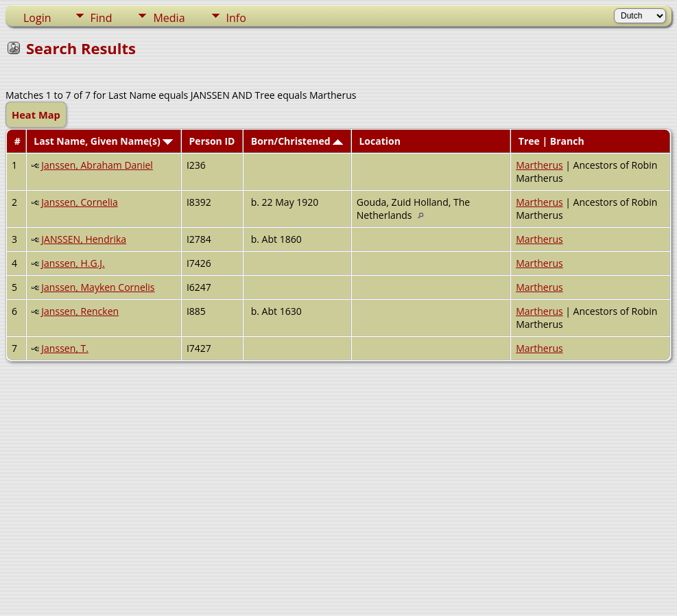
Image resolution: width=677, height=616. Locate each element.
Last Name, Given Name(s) (103, 141)
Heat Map (36, 115)
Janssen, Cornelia (79, 202)
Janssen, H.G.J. (73, 263)
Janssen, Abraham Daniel (97, 165)
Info (236, 18)
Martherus (539, 165)
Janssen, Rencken (80, 311)
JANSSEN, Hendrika (84, 239)
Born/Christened (297, 141)
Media (169, 18)
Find (102, 18)
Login (37, 18)
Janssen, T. (65, 348)
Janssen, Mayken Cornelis (98, 287)
